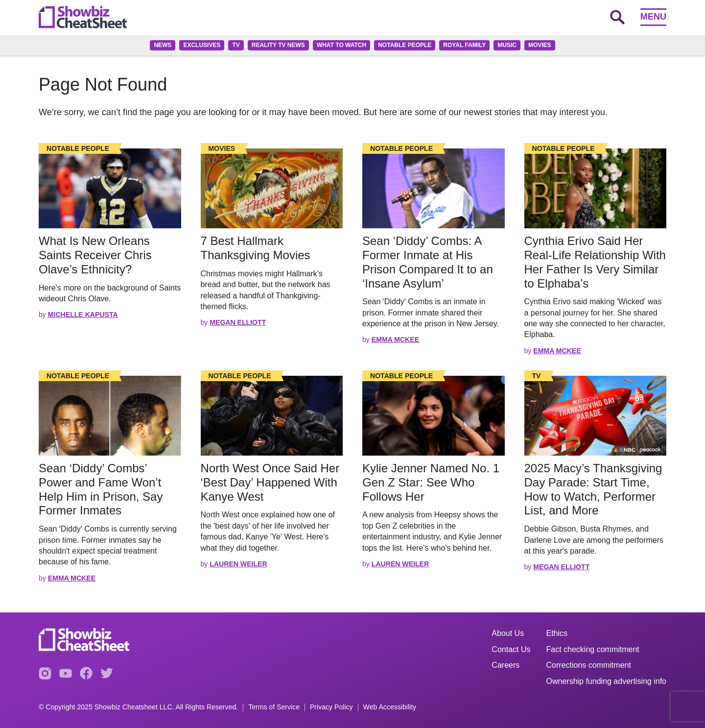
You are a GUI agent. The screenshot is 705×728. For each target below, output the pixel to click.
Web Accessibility (390, 707)
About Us (508, 633)
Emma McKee (395, 340)
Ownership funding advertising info (606, 681)
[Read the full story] (110, 188)
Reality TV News (278, 45)
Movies (540, 45)
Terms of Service (274, 707)
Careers (505, 665)
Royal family (464, 45)
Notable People (405, 45)
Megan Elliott (238, 322)
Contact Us (511, 649)
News (163, 45)
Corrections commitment (589, 665)
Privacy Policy (331, 707)
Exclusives (202, 45)
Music (507, 45)
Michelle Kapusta (83, 315)
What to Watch (341, 45)
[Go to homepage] (83, 17)
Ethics (557, 633)
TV (236, 45)
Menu (653, 17)
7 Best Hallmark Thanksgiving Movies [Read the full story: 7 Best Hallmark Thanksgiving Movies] (257, 248)
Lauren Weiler (238, 564)
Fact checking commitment (593, 649)
